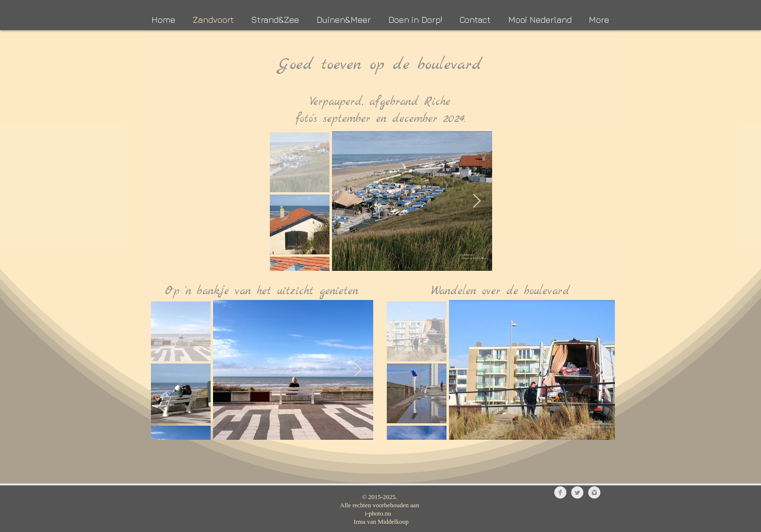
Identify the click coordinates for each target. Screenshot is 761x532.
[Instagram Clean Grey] (594, 492)
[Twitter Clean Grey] (577, 492)
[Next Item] (477, 201)
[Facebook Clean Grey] (560, 492)
